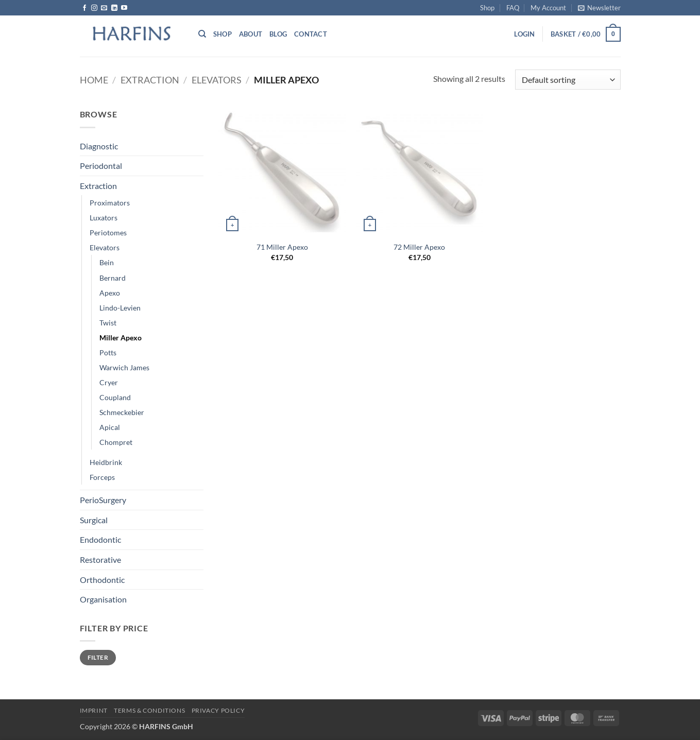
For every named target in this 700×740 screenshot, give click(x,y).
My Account (548, 8)
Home (94, 80)
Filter (98, 657)
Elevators (217, 80)
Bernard (113, 278)
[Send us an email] (104, 8)
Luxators (104, 218)
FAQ (513, 8)
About (251, 34)
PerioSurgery (103, 500)
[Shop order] (568, 80)
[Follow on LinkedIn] (114, 8)
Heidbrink (106, 462)
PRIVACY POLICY (218, 710)
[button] (599, 8)
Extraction (150, 80)
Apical (110, 427)
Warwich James (124, 367)
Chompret (116, 442)
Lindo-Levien (120, 308)
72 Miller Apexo (419, 247)
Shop (487, 8)
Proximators (110, 203)
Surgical (94, 520)
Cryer (109, 382)
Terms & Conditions (149, 710)
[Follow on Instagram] (94, 8)
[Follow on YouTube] (124, 8)
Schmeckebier (122, 412)
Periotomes (108, 233)
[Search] (202, 34)
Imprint (94, 710)
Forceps (102, 477)
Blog (278, 34)
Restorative (100, 560)
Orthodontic (102, 580)
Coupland (115, 397)
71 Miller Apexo (282, 247)
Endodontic (100, 539)
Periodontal (101, 166)
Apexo (110, 293)
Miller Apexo (121, 338)
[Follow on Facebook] (84, 8)
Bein (107, 262)
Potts (108, 352)
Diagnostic (99, 146)
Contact (311, 34)
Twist (108, 323)
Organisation (103, 599)
